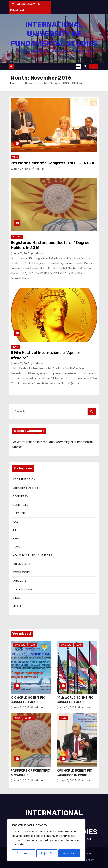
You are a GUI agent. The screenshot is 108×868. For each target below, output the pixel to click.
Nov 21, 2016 (22, 253)
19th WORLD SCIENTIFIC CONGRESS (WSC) (75, 700)
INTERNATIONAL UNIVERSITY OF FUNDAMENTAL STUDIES (54, 34)
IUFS (15, 530)
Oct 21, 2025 (68, 708)
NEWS (15, 347)
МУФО (17, 606)
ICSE (15, 522)
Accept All (69, 853)
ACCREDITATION (24, 479)
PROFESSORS (21, 572)
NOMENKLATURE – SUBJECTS (32, 555)
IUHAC (17, 538)
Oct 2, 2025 (22, 780)
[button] (85, 66)
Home (14, 83)
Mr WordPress (22, 442)
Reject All (47, 853)
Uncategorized (23, 589)
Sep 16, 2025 (68, 780)
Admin (38, 169)
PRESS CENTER (22, 564)
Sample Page (86, 860)
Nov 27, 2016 (22, 169)
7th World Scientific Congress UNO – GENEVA (52, 163)
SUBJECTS (19, 581)
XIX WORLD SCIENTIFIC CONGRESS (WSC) (28, 700)
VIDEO (15, 157)
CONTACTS (20, 505)
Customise (23, 853)
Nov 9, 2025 (22, 708)
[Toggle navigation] (78, 66)
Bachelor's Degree (25, 488)
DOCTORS (17, 237)
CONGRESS (20, 496)
